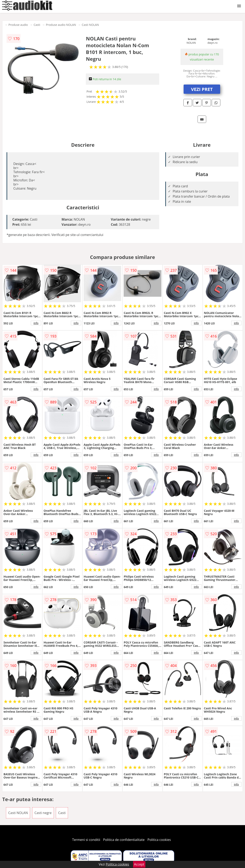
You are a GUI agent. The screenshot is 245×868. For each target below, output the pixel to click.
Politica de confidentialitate (124, 840)
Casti (37, 25)
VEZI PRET (202, 89)
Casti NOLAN (90, 25)
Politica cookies (159, 840)
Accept (139, 864)
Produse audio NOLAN (61, 25)
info (36, 323)
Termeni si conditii (86, 840)
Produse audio (18, 25)
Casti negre (43, 813)
